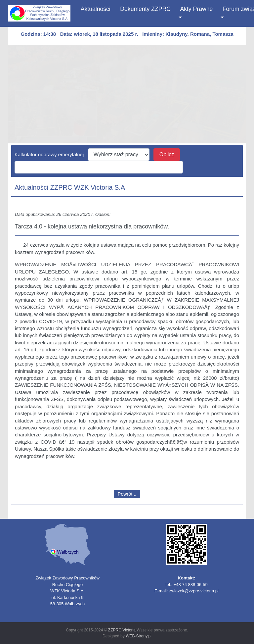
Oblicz (167, 154)
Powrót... (127, 494)
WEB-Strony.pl (139, 636)
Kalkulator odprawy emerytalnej (51, 154)
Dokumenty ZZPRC (146, 9)
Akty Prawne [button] (197, 9)
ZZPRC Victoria (122, 630)
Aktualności (96, 8)
